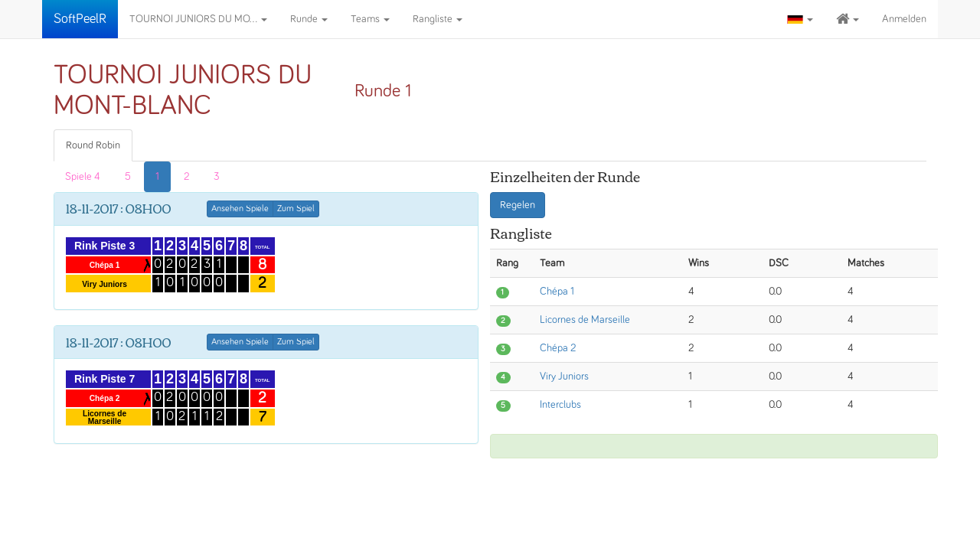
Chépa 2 (558, 348)
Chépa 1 (557, 292)
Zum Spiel (296, 209)
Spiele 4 (83, 177)
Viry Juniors (564, 377)
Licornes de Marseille (585, 320)
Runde (309, 19)
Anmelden (904, 19)
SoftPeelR (80, 19)
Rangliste (438, 19)
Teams (370, 19)
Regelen (518, 205)
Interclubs (560, 405)
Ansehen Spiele (240, 209)
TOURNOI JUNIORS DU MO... (198, 19)
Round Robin (93, 145)
